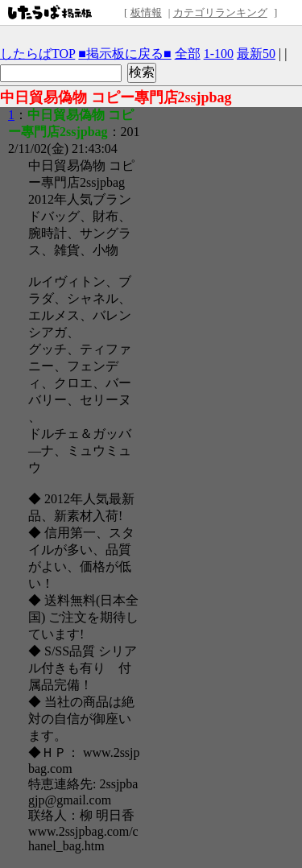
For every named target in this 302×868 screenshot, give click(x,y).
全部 (188, 54)
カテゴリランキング (220, 12)
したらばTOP (37, 54)
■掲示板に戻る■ (124, 54)
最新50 (256, 54)
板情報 (146, 12)
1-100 (219, 54)
